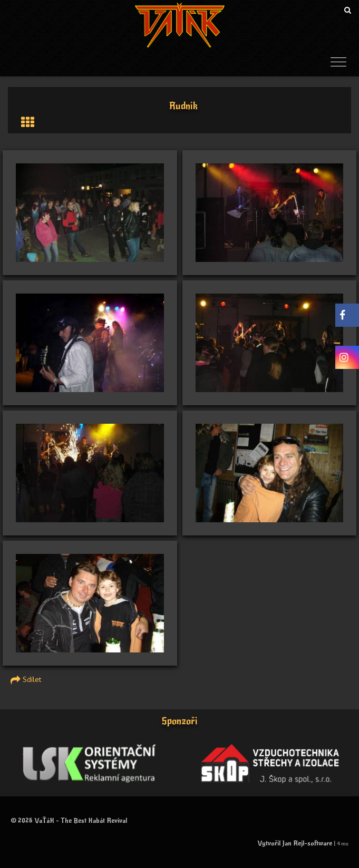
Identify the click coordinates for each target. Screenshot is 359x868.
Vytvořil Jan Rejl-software (295, 843)
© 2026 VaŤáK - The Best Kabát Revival (69, 821)
